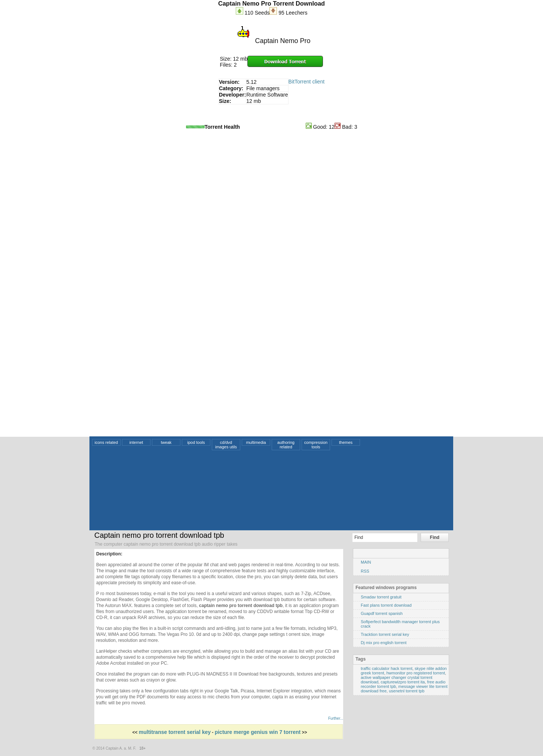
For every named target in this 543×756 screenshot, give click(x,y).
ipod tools (196, 442)
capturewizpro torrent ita (403, 682)
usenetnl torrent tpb (407, 691)
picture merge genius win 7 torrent (258, 732)
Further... (336, 718)
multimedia (256, 442)
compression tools (316, 445)
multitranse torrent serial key (175, 732)
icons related (106, 442)
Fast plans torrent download (386, 605)
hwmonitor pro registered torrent (416, 673)
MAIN (366, 562)
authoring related (286, 445)
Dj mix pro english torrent (384, 643)
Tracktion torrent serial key (385, 634)
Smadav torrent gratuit (381, 597)
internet (136, 442)
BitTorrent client (306, 82)
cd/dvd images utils (226, 445)
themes (346, 442)
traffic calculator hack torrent (387, 668)
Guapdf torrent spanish (382, 613)
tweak (166, 442)
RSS (365, 571)
